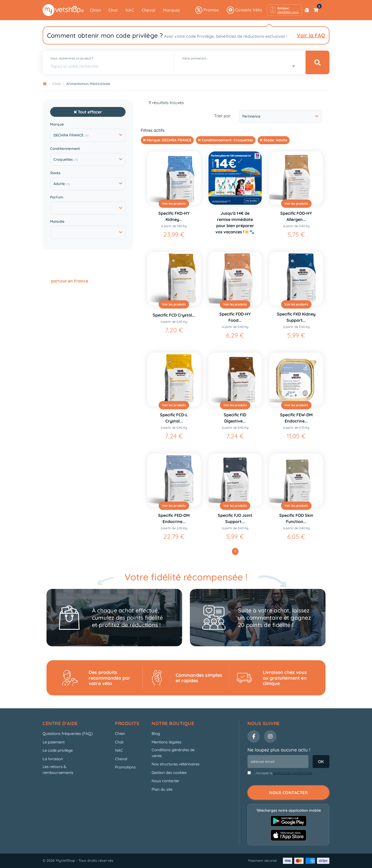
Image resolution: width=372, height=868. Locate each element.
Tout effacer (88, 112)
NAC (130, 10)
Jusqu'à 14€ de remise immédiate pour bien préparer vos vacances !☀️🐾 (235, 222)
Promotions (125, 767)
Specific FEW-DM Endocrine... (296, 418)
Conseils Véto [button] (245, 10)
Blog (156, 733)
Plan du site (162, 789)
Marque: (167, 140)
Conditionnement (65, 149)
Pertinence (280, 116)
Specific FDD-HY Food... (235, 317)
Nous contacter (165, 781)
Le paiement (54, 742)
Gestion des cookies (169, 773)
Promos (207, 10)
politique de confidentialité (293, 773)
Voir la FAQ (311, 35)
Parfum (57, 197)
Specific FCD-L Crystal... (174, 418)
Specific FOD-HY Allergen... (296, 216)
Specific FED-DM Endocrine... (174, 518)
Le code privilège (58, 750)
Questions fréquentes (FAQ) (68, 733)
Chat (113, 10)
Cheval (149, 10)
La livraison (53, 759)
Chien (95, 10)
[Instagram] (270, 736)
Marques (172, 10)
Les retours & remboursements (58, 770)
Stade (55, 173)
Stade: (274, 140)
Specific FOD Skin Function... (296, 518)
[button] (284, 10)
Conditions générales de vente (173, 753)
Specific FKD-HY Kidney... (174, 216)
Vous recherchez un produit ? (72, 58)
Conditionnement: (226, 140)
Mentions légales (166, 742)
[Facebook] (254, 736)
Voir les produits (174, 203)
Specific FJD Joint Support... (235, 518)
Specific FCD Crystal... (174, 315)
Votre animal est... (195, 58)
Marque (57, 124)
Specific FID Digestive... (235, 418)
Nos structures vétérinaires (176, 764)
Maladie (57, 222)
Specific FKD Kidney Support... (296, 317)
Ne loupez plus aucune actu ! (279, 750)
